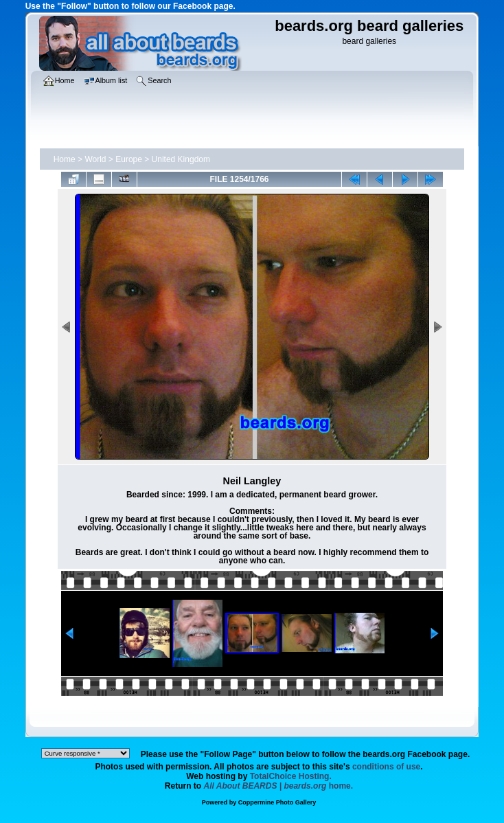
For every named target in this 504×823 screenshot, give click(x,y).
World (95, 159)
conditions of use (386, 767)
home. (279, 786)
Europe (129, 159)
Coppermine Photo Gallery (277, 802)
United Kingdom (181, 159)
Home (65, 159)
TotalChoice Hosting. (291, 776)
